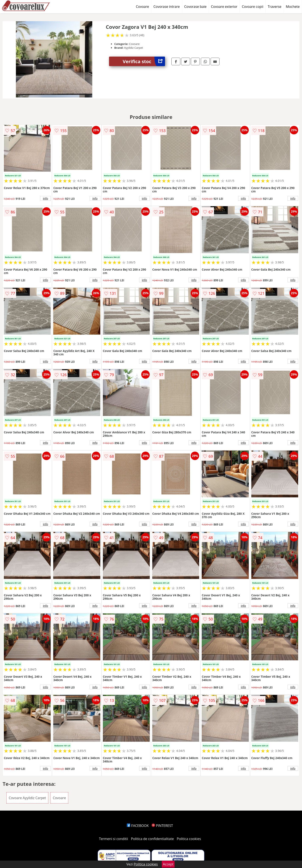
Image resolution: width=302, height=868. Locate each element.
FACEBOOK (138, 826)
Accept (168, 864)
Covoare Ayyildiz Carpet (27, 798)
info (45, 198)
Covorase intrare (166, 7)
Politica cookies (189, 839)
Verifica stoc (144, 61)
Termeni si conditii (114, 839)
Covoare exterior (224, 7)
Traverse (274, 7)
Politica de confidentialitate (152, 839)
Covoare (143, 7)
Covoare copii (252, 7)
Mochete (293, 7)
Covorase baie (195, 7)
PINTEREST (162, 826)
